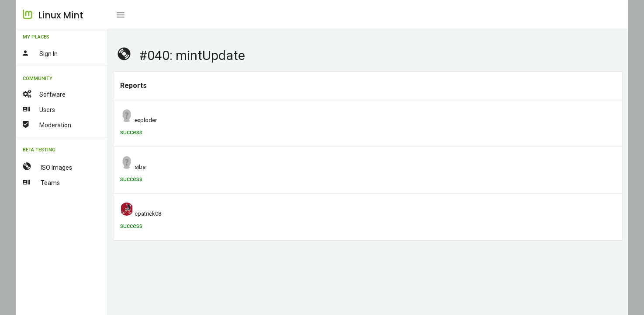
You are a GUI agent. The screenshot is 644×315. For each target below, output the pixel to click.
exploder (146, 120)
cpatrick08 (148, 214)
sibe (140, 167)
